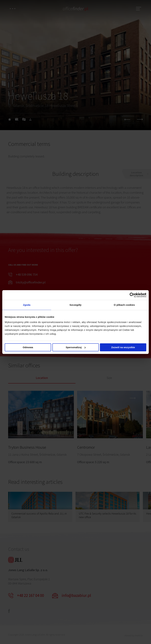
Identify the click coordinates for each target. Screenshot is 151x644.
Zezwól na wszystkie (123, 347)
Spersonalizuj (76, 347)
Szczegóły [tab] (75, 305)
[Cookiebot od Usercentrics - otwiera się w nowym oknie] (132, 295)
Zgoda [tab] (27, 305)
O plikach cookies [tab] (124, 305)
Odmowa (28, 347)
